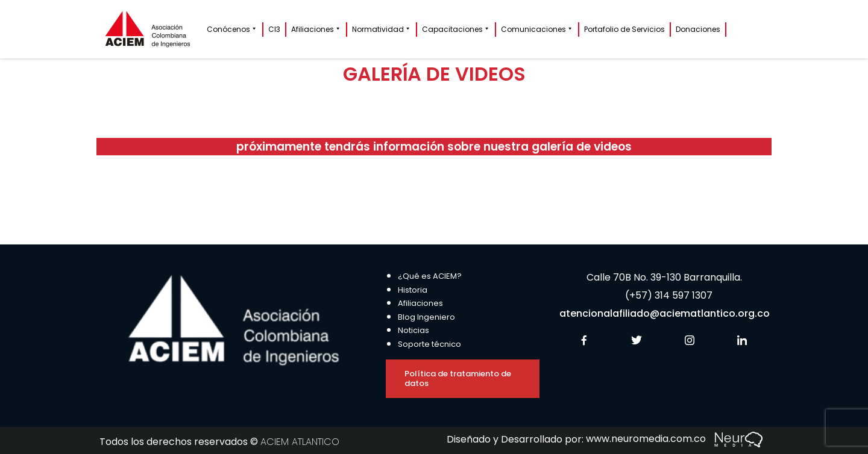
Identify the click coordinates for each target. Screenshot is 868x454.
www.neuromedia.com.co (674, 439)
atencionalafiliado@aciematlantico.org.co (665, 313)
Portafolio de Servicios (624, 29)
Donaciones (698, 29)
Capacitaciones (456, 29)
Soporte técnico (429, 344)
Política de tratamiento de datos (458, 378)
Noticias (414, 330)
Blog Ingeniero (426, 317)
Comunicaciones (537, 29)
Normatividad (382, 29)
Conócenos (232, 29)
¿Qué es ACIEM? (430, 276)
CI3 (274, 29)
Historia (413, 290)
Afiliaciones (316, 29)
